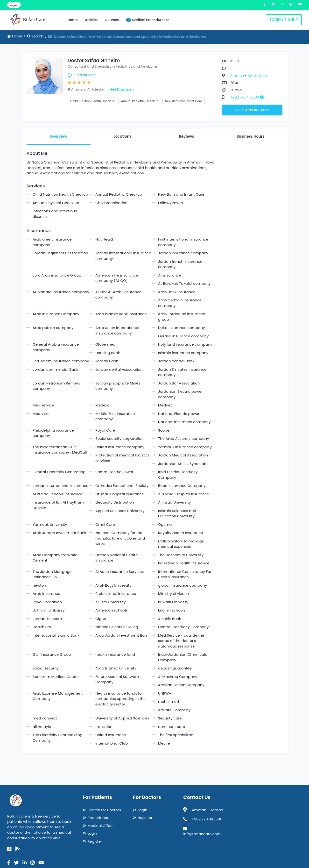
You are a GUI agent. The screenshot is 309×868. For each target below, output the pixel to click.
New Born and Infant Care (184, 101)
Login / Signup (284, 20)
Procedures (98, 818)
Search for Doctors (104, 810)
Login (92, 833)
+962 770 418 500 (249, 97)
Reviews (186, 136)
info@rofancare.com (202, 834)
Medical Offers (101, 826)
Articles (91, 20)
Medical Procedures (147, 20)
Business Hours (250, 136)
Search (35, 36)
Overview (59, 136)
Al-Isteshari (257, 76)
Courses (112, 20)
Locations (123, 136)
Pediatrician (86, 75)
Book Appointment (252, 110)
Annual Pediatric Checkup (140, 101)
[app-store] (9, 849)
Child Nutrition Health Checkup (92, 101)
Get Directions (122, 89)
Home (73, 20)
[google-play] (18, 849)
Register (95, 841)
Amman (238, 76)
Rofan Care (27, 20)
